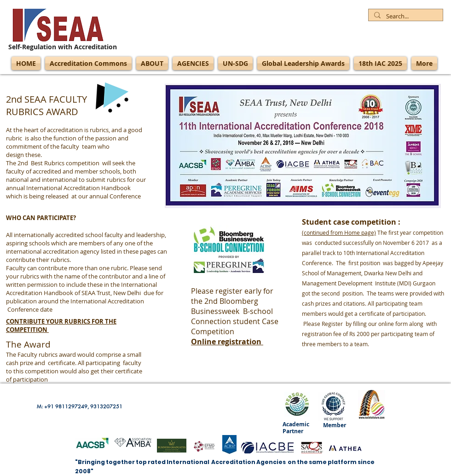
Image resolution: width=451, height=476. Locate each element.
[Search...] (405, 17)
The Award (28, 344)
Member (335, 425)
